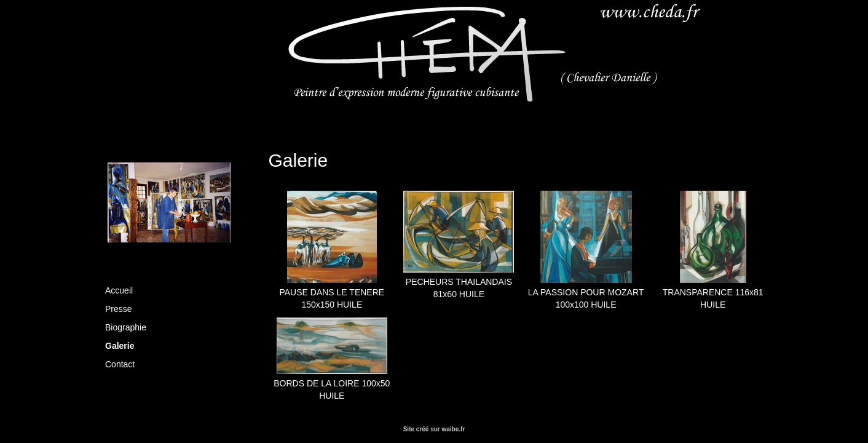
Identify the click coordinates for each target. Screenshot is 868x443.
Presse (119, 309)
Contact (120, 364)
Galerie (120, 346)
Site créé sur (434, 429)
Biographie (126, 327)
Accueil (119, 290)
